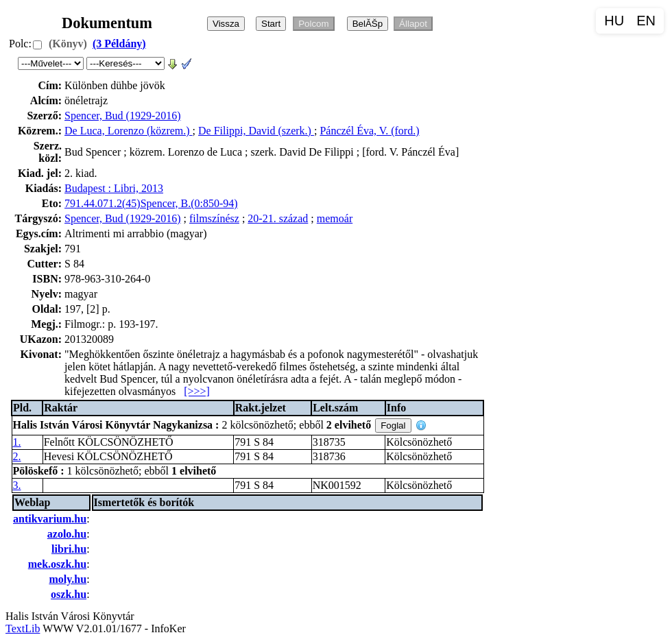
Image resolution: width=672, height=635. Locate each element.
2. (17, 456)
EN (646, 21)
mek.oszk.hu (57, 564)
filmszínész (214, 218)
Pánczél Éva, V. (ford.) (369, 131)
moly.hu (68, 579)
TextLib (23, 628)
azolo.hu (67, 534)
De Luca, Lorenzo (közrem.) (129, 131)
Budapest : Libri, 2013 (114, 188)
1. (17, 442)
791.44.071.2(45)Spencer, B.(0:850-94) (151, 203)
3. (17, 485)
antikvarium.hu (50, 519)
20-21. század (278, 218)
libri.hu (69, 549)
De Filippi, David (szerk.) (256, 131)
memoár (335, 218)
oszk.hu (69, 594)
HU (614, 21)
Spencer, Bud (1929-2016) (123, 116)
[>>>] (197, 391)
